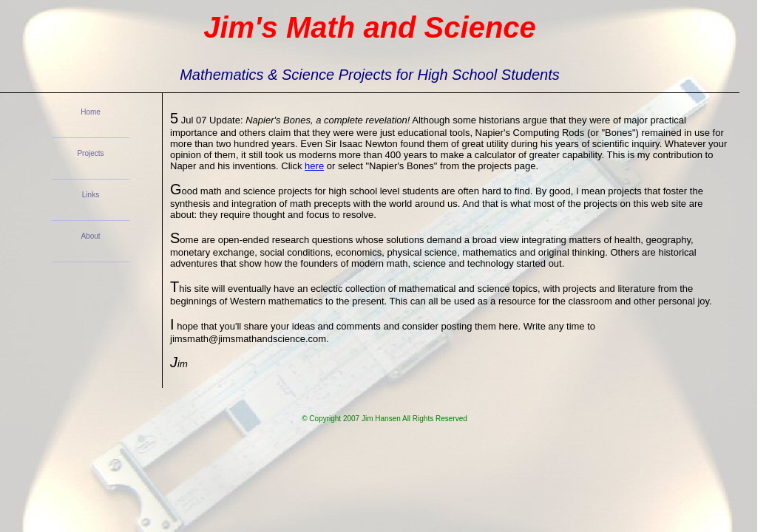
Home (91, 112)
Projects (90, 153)
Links (91, 195)
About (90, 236)
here (314, 166)
